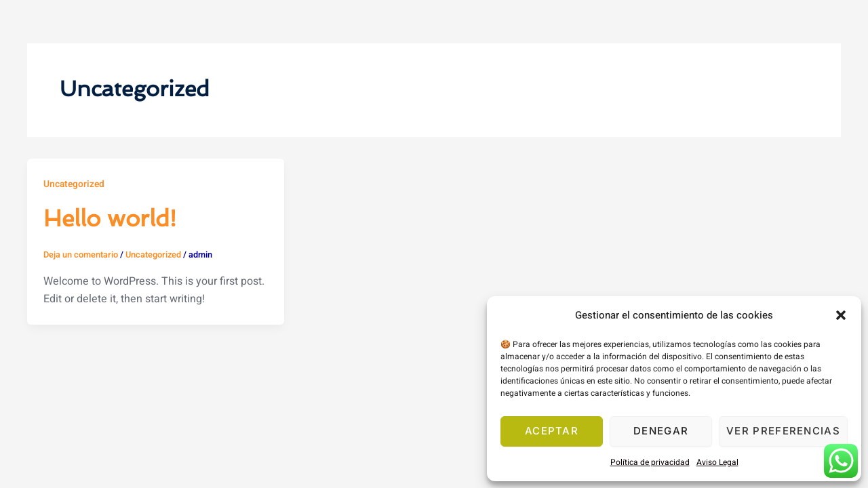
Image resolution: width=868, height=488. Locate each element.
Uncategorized (75, 184)
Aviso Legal (717, 462)
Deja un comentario (81, 255)
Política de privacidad (650, 462)
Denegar (661, 431)
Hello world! (114, 218)
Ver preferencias (783, 431)
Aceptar (552, 431)
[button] (841, 315)
